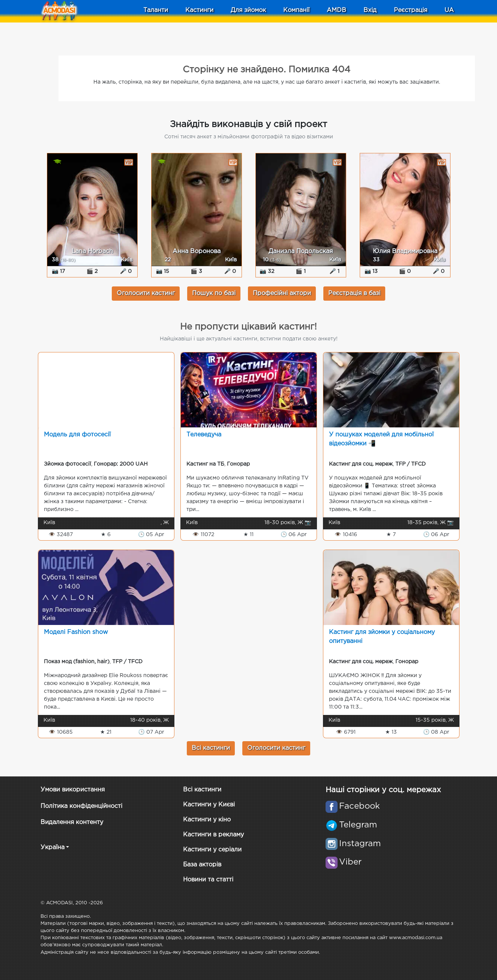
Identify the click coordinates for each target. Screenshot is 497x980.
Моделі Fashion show (76, 632)
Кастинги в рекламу (213, 835)
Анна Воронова (197, 251)
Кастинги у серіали (212, 850)
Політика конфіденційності (81, 806)
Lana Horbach (92, 251)
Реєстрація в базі (354, 293)
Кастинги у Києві (209, 805)
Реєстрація (411, 10)
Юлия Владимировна (405, 251)
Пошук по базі (214, 293)
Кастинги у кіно (207, 820)
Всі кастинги (211, 748)
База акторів (202, 865)
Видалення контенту (72, 822)
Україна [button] (53, 847)
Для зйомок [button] (248, 10)
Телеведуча (204, 435)
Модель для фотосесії (77, 435)
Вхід (370, 10)
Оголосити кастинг (146, 293)
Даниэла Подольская (301, 251)
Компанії (296, 10)
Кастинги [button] (199, 10)
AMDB (336, 10)
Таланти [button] (156, 10)
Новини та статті (208, 880)
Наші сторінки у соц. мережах (383, 790)
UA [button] (449, 10)
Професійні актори (282, 293)
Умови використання (73, 790)
